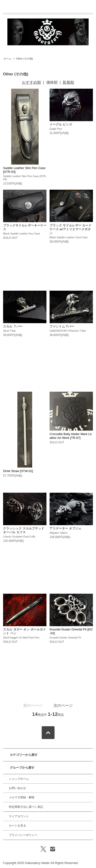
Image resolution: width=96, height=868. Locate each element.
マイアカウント (19, 816)
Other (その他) (25, 59)
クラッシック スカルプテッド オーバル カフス (24, 530)
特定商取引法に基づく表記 (26, 807)
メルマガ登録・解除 (22, 797)
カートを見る (17, 826)
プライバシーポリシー (23, 835)
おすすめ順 (31, 82)
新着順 (68, 82)
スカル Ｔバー (13, 326)
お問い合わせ (17, 788)
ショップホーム (19, 779)
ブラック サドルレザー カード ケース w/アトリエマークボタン (71, 229)
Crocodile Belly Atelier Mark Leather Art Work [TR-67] (71, 436)
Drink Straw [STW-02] (18, 471)
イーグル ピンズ (61, 124)
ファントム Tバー (62, 326)
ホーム (8, 59)
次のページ (63, 705)
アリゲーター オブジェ (66, 528)
